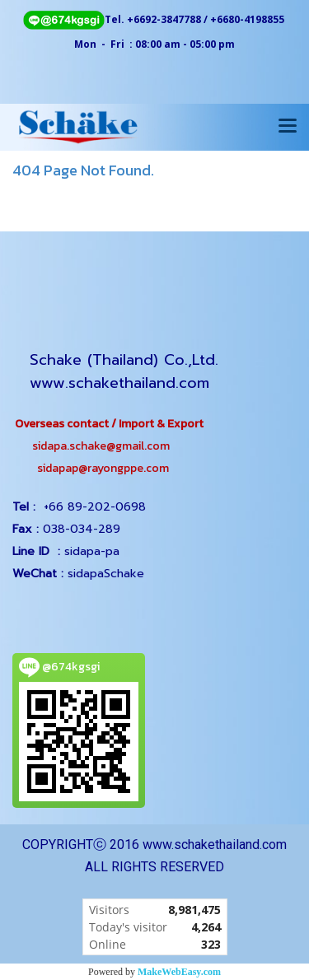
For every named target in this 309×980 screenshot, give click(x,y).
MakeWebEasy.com (179, 972)
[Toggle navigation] (288, 127)
